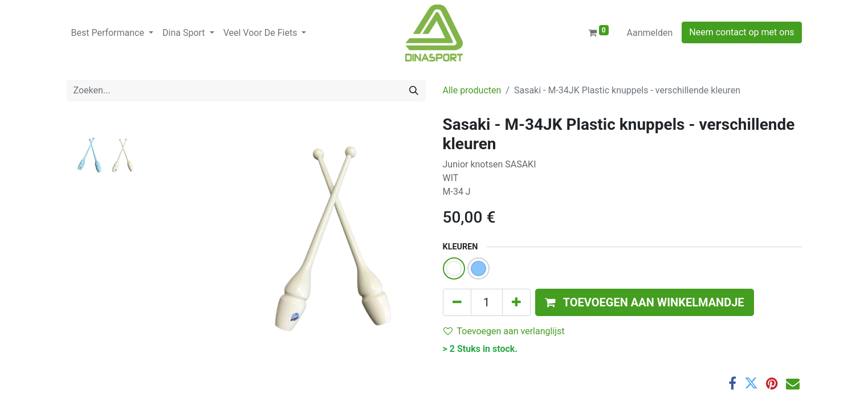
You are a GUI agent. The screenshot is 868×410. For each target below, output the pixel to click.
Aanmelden (650, 33)
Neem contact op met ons (741, 32)
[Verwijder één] (457, 302)
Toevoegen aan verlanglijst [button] (504, 331)
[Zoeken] (414, 91)
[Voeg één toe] (516, 302)
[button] (645, 302)
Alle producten (472, 90)
